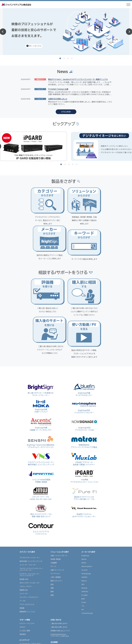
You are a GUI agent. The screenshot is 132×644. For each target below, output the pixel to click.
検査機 (22, 544)
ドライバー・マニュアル (27, 559)
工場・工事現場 (56, 513)
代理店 (22, 628)
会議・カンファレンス (57, 506)
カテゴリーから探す (27, 488)
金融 (52, 524)
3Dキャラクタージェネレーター (30, 519)
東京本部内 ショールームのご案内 (62, 585)
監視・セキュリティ (57, 517)
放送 (52, 520)
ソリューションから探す (60, 488)
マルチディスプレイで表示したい (30, 583)
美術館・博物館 (56, 495)
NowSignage (86, 510)
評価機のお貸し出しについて (60, 567)
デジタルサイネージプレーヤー (30, 494)
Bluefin (84, 495)
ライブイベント (55, 510)
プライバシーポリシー (103, 641)
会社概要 (54, 578)
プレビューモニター (26, 522)
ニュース (23, 603)
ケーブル (23, 537)
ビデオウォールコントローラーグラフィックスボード (30, 511)
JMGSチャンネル (25, 618)
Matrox (84, 517)
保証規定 (23, 570)
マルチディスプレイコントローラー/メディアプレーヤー (31, 505)
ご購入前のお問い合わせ (59, 559)
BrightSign (85, 492)
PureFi (84, 538)
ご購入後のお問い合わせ (59, 563)
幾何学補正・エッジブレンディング (31, 497)
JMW (83, 535)
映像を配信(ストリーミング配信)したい (32, 587)
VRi (83, 546)
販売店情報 (24, 624)
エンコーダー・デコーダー (28, 501)
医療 (52, 531)
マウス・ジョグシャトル (27, 540)
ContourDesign (87, 549)
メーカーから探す (88, 488)
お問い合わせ (56, 556)
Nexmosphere (87, 502)
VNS (83, 520)
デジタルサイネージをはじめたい (31, 580)
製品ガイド (23, 614)
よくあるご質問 (25, 567)
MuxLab (84, 524)
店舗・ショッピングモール (59, 492)
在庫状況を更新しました (58, 99)
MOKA (84, 499)
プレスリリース (24, 611)
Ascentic (85, 506)
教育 (52, 528)
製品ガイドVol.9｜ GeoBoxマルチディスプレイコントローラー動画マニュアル (78, 79)
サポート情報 (25, 556)
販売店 (22, 631)
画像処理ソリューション (27, 548)
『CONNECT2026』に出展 (58, 89)
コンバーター (24, 530)
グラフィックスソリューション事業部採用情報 (62, 590)
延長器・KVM (24, 515)
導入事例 (23, 598)
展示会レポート (26, 593)
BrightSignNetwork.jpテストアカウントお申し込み (60, 571)
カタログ (22, 563)
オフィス (53, 502)
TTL (83, 542)
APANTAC (85, 528)
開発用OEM (24, 526)
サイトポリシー (87, 641)
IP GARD (84, 531)
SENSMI (84, 513)
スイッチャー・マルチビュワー (29, 533)
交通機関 (54, 499)
